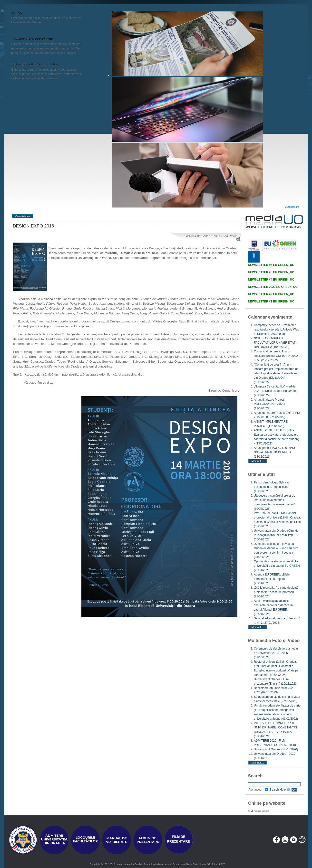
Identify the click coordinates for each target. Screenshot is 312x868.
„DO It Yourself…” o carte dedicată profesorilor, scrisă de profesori (276, 592)
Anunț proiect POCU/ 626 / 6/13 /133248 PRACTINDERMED (274, 452)
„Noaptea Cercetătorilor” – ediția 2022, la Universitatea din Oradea (276, 391)
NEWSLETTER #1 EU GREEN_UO (271, 302)
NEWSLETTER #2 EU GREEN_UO (271, 294)
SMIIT (221, 864)
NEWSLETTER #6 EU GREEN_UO (271, 265)
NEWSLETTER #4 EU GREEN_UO (271, 280)
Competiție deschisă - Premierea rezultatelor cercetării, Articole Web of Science (276, 330)
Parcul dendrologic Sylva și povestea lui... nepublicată (271, 487)
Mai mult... (258, 461)
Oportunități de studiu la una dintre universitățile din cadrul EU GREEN (277, 566)
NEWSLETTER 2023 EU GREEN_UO (273, 287)
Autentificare (292, 207)
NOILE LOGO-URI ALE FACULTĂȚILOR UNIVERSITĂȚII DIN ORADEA (275, 343)
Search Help (280, 790)
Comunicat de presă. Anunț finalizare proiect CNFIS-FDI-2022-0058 (276, 356)
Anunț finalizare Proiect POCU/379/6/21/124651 (269, 404)
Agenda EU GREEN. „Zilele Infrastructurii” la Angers (272, 579)
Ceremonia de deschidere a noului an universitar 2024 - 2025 (276, 653)
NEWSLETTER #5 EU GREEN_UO (271, 272)
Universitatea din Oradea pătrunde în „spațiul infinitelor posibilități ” (276, 535)
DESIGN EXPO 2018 (34, 226)
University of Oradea (276, 749)
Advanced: (258, 790)
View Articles (23, 216)
